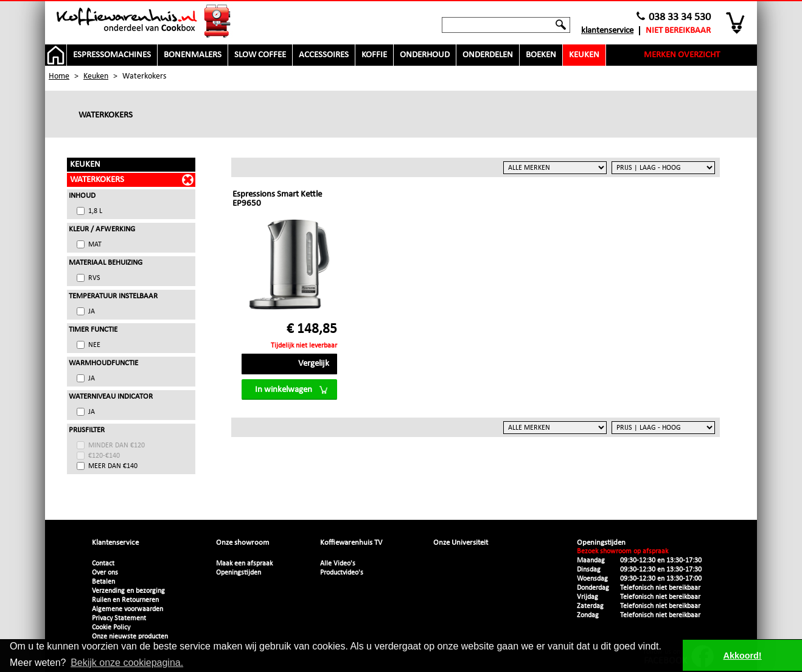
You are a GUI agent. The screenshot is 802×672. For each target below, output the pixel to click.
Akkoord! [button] (743, 656)
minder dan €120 (117, 446)
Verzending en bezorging (128, 591)
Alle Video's (338, 564)
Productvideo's (342, 573)
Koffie (374, 55)
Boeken (541, 55)
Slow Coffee (260, 55)
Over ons (105, 573)
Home (59, 76)
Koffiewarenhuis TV (351, 543)
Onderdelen (488, 55)
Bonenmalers (193, 55)
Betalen (103, 582)
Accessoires (324, 55)
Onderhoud (425, 55)
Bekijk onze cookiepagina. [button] (127, 663)
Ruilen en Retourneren (125, 600)
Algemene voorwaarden (127, 609)
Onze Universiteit (461, 543)
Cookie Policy (111, 628)
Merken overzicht (682, 55)
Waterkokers (97, 180)
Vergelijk (314, 364)
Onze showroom (242, 543)
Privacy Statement (119, 618)
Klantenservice (607, 31)
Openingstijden (239, 573)
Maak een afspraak (244, 564)
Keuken (584, 55)
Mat (95, 245)
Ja (92, 312)
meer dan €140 (113, 466)
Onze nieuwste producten (130, 637)
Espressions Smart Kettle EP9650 (277, 199)
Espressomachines (112, 55)
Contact (103, 564)
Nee (94, 345)
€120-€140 (104, 456)
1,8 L (95, 211)
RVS (94, 278)
